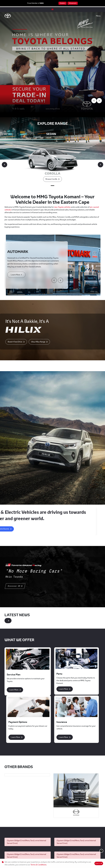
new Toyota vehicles (63, 147)
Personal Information (19, 856)
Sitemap (86, 856)
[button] (54, 220)
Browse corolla (51, 119)
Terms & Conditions (52, 856)
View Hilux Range (38, 282)
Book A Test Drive (15, 282)
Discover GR (14, 526)
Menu (98, 16)
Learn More (16, 214)
